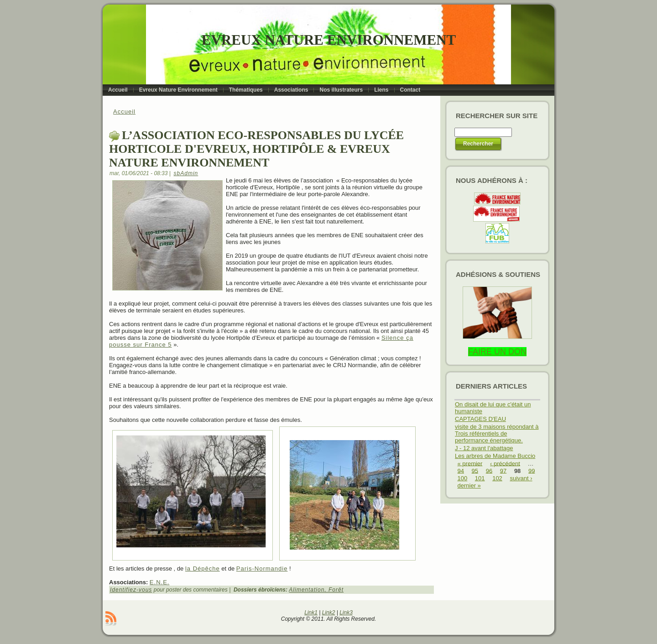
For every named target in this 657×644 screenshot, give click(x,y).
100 (463, 478)
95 (475, 470)
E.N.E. (160, 582)
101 (480, 478)
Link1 (311, 613)
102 (497, 478)
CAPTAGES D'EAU (480, 419)
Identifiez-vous (131, 590)
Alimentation (307, 590)
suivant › (521, 478)
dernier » (469, 486)
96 (489, 470)
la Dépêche (203, 569)
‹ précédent (505, 463)
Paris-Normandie (262, 569)
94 (461, 470)
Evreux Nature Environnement (329, 40)
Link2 (329, 613)
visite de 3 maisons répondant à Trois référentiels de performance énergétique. (497, 434)
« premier (470, 463)
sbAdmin (186, 173)
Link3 (346, 613)
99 (532, 470)
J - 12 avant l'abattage (484, 448)
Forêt (336, 590)
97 (503, 470)
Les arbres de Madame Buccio (495, 456)
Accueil (124, 112)
